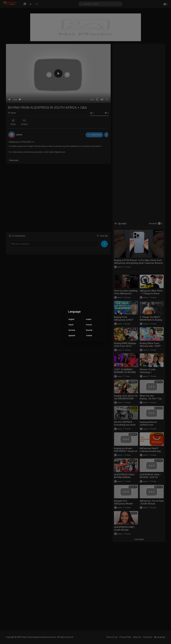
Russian (89, 330)
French (89, 325)
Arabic (89, 319)
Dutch (71, 325)
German (72, 330)
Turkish (89, 336)
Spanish (72, 336)
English (71, 319)
